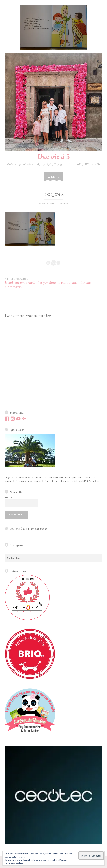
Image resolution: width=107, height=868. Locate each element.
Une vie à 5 (54, 157)
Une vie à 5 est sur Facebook (28, 529)
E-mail (9, 497)
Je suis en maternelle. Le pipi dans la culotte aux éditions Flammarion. (53, 283)
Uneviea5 (64, 204)
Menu (55, 177)
